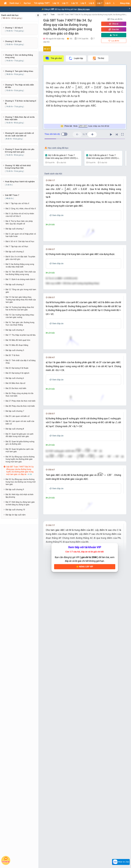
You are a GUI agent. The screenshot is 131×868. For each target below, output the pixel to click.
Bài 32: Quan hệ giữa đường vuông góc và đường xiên (20, 443)
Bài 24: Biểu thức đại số (15, 383)
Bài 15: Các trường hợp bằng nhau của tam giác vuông (20, 316)
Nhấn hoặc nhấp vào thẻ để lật (85, 126)
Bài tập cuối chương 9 (15, 489)
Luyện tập (76, 58)
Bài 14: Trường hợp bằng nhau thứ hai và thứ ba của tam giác (20, 309)
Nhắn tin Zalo (121, 862)
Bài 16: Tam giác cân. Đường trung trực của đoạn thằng (20, 324)
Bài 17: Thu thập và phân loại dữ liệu (21, 335)
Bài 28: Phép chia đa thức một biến (20, 406)
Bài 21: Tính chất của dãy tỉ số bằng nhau (21, 362)
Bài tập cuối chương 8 (15, 429)
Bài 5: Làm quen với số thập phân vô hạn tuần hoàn (21, 235)
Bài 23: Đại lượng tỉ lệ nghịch (17, 373)
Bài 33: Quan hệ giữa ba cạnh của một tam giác (20, 450)
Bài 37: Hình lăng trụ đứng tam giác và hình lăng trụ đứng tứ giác (20, 503)
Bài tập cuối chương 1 (15, 229)
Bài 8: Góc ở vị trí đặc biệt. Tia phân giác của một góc (20, 258)
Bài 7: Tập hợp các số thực (17, 246)
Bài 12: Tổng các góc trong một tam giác (21, 291)
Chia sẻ (114, 24)
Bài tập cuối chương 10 (15, 510)
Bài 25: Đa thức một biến (16, 388)
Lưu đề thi (114, 41)
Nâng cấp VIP (85, 793)
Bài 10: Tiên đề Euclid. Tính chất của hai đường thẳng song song (21, 273)
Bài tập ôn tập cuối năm (16, 515)
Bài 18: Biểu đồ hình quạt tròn (18, 340)
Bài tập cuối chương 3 (15, 284)
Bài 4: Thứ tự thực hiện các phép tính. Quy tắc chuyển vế (19, 222)
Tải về (114, 35)
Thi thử (98, 58)
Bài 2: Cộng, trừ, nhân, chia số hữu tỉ (21, 209)
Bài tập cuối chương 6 (15, 378)
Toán (53, 15)
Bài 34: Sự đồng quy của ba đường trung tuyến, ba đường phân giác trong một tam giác (20, 459)
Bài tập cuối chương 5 (15, 350)
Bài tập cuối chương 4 (15, 330)
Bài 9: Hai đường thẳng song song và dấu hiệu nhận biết (20, 265)
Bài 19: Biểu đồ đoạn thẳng (17, 345)
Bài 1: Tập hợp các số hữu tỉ (17, 203)
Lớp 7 (45, 15)
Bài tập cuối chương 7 (15, 411)
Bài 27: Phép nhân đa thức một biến (21, 401)
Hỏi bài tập (6, 860)
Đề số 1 (47, 49)
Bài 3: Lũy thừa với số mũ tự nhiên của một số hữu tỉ (20, 215)
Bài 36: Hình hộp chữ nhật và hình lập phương (20, 496)
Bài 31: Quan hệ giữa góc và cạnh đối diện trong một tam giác (20, 435)
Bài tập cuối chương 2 (15, 252)
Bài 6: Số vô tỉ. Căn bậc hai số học (20, 241)
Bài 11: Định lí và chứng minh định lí (20, 279)
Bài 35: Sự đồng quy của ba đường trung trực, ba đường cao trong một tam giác (21, 482)
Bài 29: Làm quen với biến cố (18, 416)
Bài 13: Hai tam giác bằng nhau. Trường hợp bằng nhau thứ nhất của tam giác (21, 300)
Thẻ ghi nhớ (53, 58)
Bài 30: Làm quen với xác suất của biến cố (20, 422)
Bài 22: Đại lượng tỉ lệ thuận (17, 368)
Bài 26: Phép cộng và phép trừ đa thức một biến (19, 395)
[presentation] (83, 88)
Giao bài (114, 29)
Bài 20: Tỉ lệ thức (13, 355)
